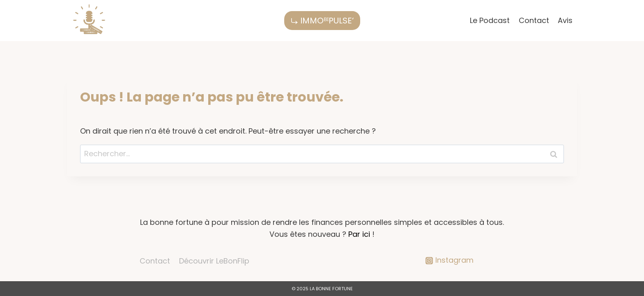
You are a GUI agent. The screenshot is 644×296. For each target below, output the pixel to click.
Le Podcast (490, 21)
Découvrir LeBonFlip (214, 261)
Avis (565, 21)
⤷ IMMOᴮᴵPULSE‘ (322, 21)
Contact (534, 21)
